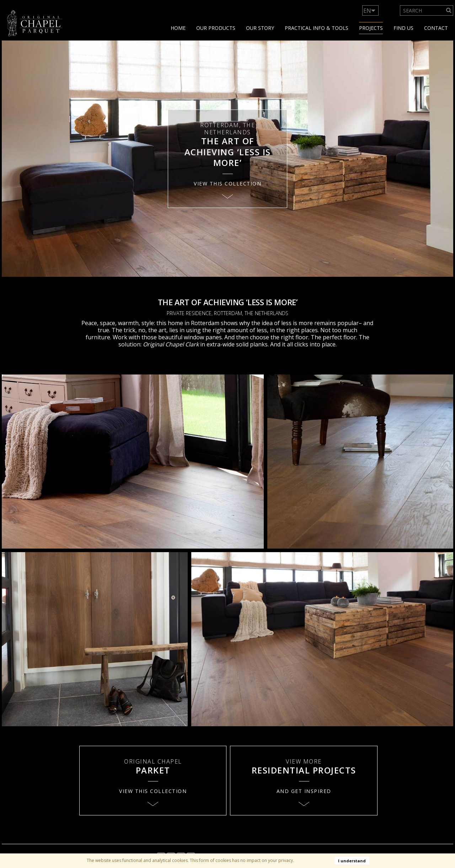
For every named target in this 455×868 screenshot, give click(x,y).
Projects (371, 28)
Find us (403, 28)
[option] (227, 159)
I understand (352, 861)
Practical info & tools (317, 28)
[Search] (449, 10)
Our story (260, 28)
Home (178, 28)
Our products (216, 28)
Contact (436, 28)
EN (367, 11)
